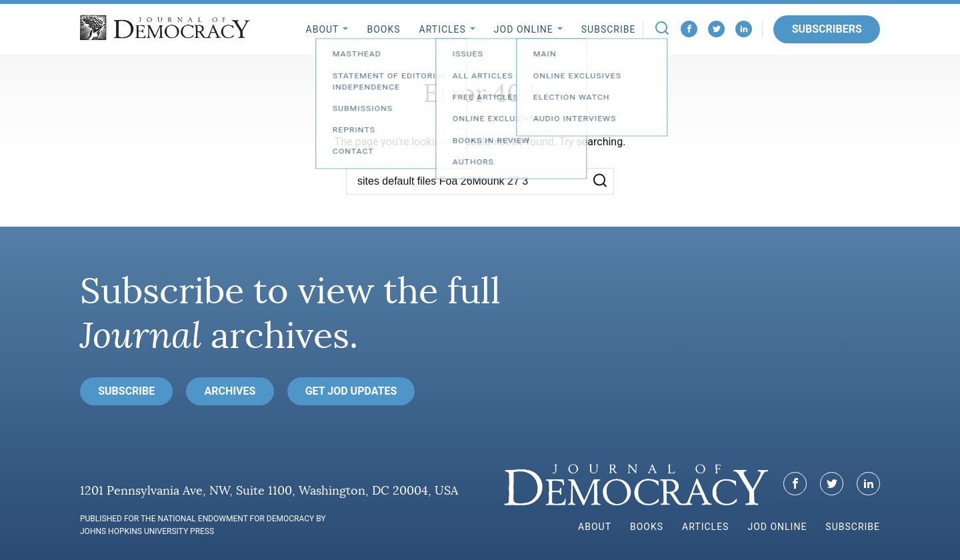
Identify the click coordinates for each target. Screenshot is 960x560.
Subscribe (609, 29)
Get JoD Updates (351, 391)
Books (383, 29)
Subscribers (827, 29)
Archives (230, 391)
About (323, 29)
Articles (443, 29)
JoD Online (524, 29)
